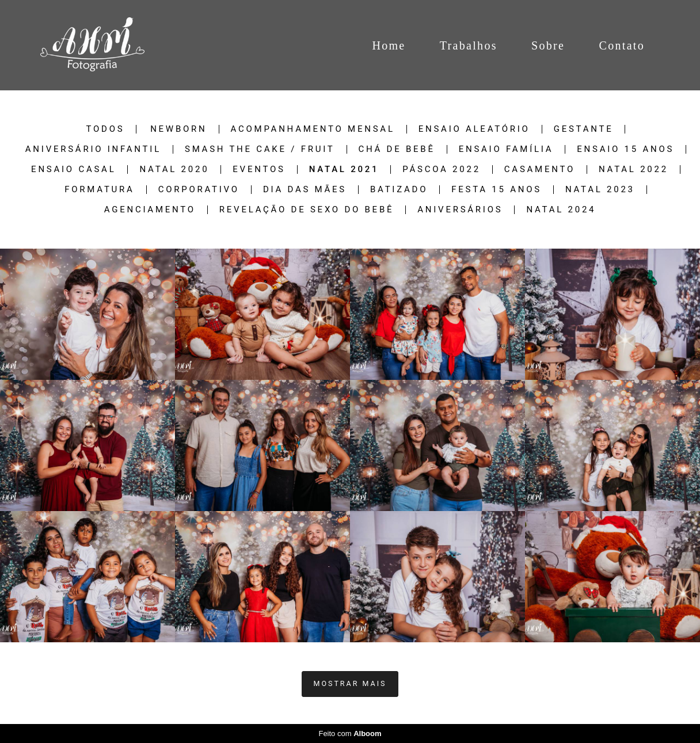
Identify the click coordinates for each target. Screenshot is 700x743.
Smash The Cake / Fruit (260, 149)
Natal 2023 (600, 190)
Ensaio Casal (73, 169)
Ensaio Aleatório (474, 129)
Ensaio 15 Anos (625, 149)
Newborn (178, 129)
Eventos (259, 169)
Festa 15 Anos (497, 190)
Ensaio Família (506, 149)
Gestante (584, 129)
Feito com (350, 734)
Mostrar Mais (350, 683)
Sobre (548, 45)
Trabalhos (469, 45)
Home (389, 45)
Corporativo (199, 190)
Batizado (399, 190)
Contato (622, 45)
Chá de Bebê (397, 149)
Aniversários (460, 210)
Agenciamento (150, 210)
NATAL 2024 (561, 210)
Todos (106, 129)
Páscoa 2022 (442, 169)
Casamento (540, 169)
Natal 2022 (634, 169)
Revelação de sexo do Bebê (307, 210)
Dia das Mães (305, 190)
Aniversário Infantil (93, 149)
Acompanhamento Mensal (313, 129)
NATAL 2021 (344, 169)
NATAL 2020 (174, 169)
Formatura (99, 190)
